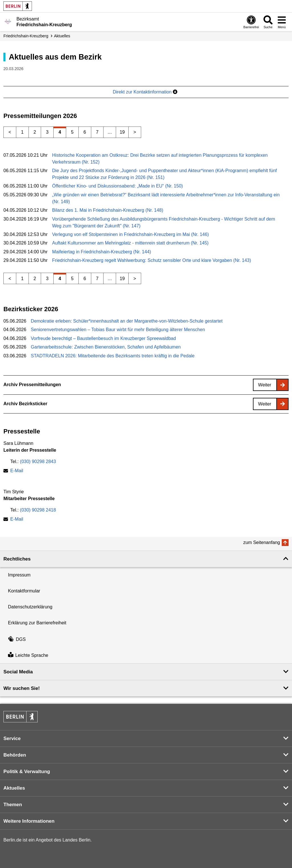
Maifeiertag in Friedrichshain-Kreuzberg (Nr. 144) (102, 252)
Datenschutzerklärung (30, 607)
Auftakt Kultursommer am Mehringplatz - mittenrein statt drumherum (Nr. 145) (130, 243)
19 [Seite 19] (122, 132)
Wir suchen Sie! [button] (22, 688)
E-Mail (17, 471)
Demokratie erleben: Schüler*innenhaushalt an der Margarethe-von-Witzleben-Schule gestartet (127, 321)
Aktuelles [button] (14, 788)
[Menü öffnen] (282, 22)
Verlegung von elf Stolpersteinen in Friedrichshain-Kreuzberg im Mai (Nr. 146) (131, 234)
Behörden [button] (15, 755)
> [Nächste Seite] (135, 132)
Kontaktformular (24, 591)
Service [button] (12, 738)
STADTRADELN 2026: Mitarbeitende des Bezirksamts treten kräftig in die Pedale (113, 356)
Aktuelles (62, 36)
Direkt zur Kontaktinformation (145, 92)
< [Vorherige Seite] (10, 132)
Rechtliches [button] (17, 559)
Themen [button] (13, 805)
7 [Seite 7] (97, 132)
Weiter (265, 385)
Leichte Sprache (28, 655)
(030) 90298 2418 (38, 510)
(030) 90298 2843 (38, 461)
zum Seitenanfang (262, 542)
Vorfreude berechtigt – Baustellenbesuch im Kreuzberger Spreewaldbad (103, 338)
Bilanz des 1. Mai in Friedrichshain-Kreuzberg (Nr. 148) (108, 210)
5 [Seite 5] (72, 132)
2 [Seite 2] (35, 132)
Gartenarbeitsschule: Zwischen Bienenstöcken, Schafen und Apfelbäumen (106, 347)
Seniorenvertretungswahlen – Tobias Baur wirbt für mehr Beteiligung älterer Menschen (118, 330)
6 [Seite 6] (85, 132)
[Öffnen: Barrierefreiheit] (251, 22)
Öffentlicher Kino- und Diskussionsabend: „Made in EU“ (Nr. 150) (118, 186)
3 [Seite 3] (47, 132)
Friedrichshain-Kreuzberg (26, 36)
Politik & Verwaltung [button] (27, 772)
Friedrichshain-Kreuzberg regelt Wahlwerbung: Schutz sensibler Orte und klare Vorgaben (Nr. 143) (152, 260)
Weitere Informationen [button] (29, 821)
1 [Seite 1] (22, 132)
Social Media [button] (18, 672)
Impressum (19, 575)
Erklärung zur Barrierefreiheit (37, 623)
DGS (17, 639)
